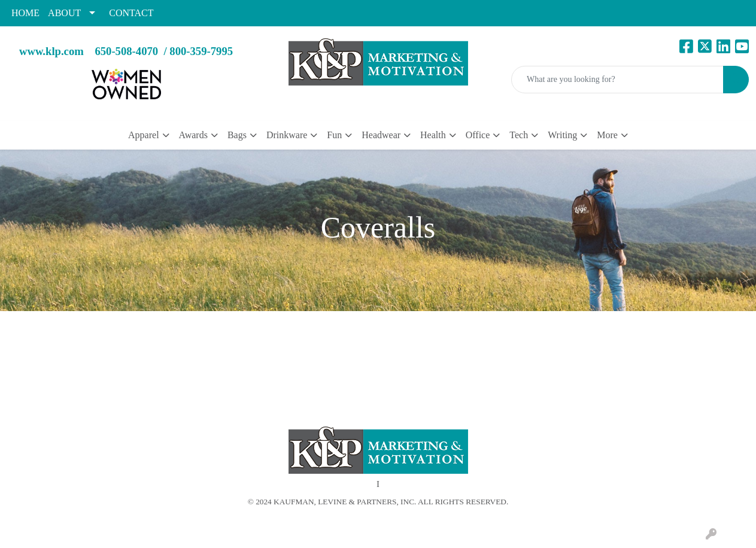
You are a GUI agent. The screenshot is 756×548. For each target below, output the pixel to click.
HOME (25, 13)
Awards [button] (193, 135)
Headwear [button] (381, 135)
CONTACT (131, 13)
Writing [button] (562, 135)
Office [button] (478, 135)
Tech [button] (519, 135)
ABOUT (64, 13)
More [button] (607, 135)
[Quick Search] (617, 80)
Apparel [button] (144, 135)
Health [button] (433, 135)
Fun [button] (334, 135)
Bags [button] (237, 135)
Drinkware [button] (287, 135)
